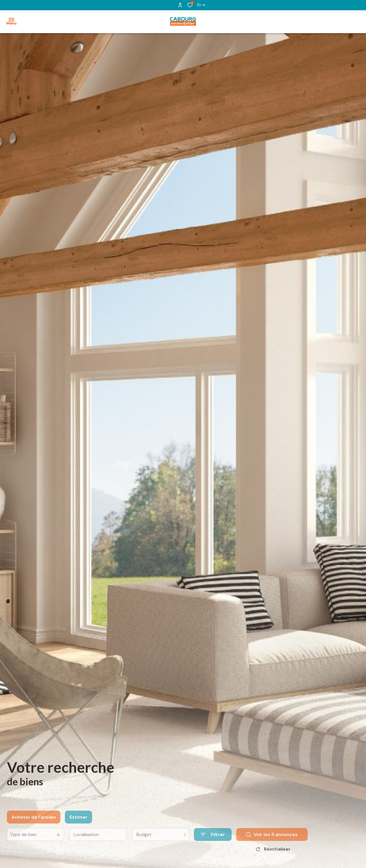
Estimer (78, 826)
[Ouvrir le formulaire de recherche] (213, 844)
